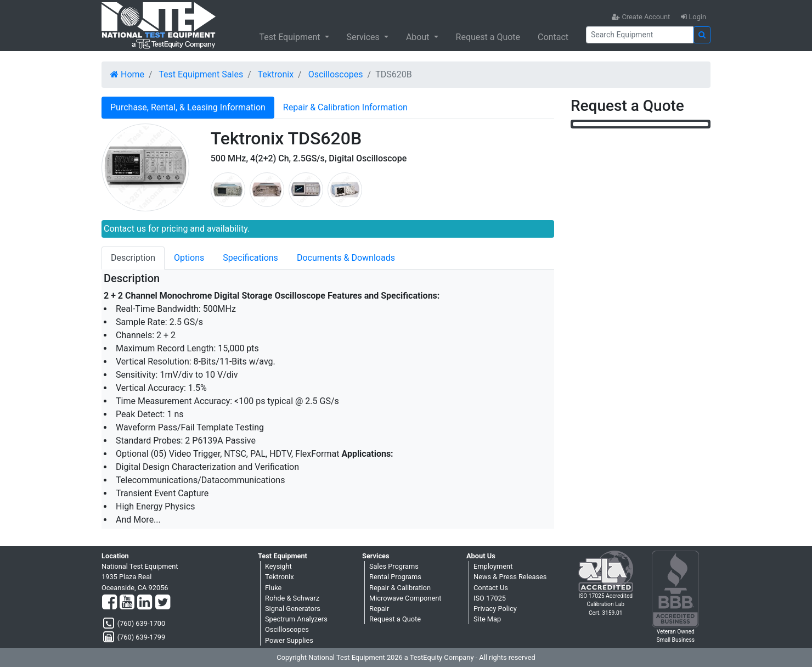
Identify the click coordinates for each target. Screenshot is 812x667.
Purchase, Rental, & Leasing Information (188, 107)
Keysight (278, 566)
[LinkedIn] (145, 603)
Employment (493, 566)
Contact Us (491, 588)
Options (189, 258)
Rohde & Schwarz (292, 598)
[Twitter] (163, 603)
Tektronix (275, 74)
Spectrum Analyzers (296, 619)
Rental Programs (395, 577)
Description (133, 258)
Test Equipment (291, 37)
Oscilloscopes (336, 74)
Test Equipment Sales (201, 74)
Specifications (250, 258)
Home (127, 74)
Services (364, 37)
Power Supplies (289, 640)
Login (693, 17)
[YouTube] (127, 603)
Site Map (487, 619)
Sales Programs (394, 566)
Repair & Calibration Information (345, 107)
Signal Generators (293, 609)
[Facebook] (109, 603)
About (419, 37)
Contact (553, 37)
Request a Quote (488, 37)
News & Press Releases (510, 577)
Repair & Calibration (400, 588)
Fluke (273, 588)
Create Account (641, 17)
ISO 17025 (490, 598)
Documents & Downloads (346, 258)
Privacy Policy (495, 609)
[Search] (640, 35)
